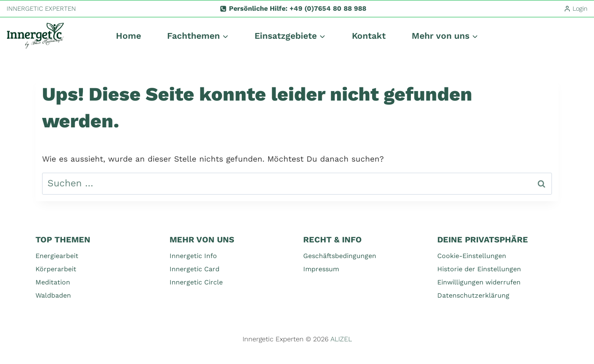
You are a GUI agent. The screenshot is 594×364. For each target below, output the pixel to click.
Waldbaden (53, 295)
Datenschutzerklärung (473, 295)
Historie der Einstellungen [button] (479, 269)
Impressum (321, 269)
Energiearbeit (57, 256)
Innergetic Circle (196, 282)
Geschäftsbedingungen (340, 256)
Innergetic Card (194, 269)
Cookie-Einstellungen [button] (472, 256)
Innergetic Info (193, 256)
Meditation (53, 282)
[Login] (576, 9)
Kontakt (369, 36)
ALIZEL (341, 339)
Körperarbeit (56, 269)
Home (128, 36)
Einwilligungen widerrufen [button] (479, 282)
